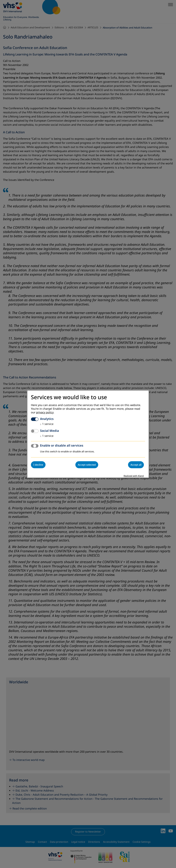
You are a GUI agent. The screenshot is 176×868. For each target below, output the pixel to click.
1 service (47, 424)
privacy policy (45, 412)
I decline (38, 465)
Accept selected (87, 465)
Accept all (136, 465)
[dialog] (88, 434)
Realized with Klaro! (134, 476)
